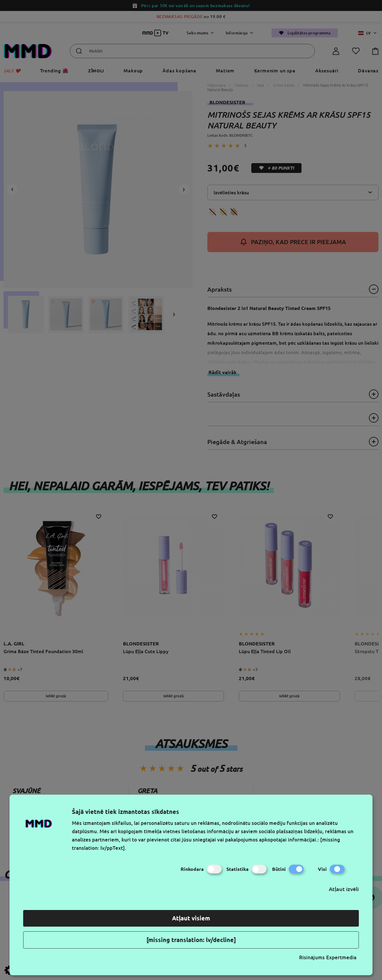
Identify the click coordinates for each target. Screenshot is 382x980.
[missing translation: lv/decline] (191, 940)
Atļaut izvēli (344, 889)
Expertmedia (341, 957)
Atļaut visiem (191, 918)
